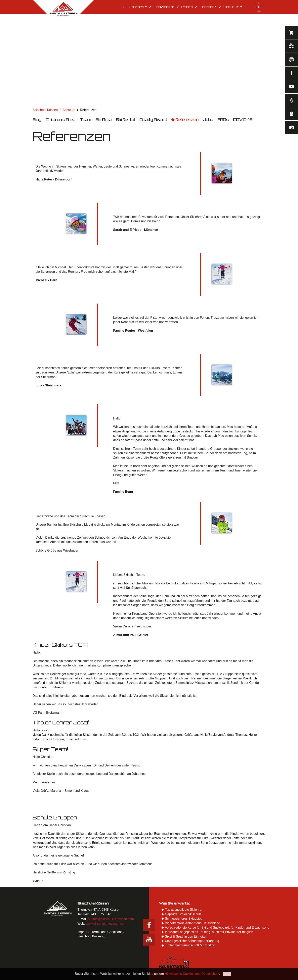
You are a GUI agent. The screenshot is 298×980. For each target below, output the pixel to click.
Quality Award (153, 120)
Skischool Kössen (90, 936)
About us (233, 7)
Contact (208, 7)
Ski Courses (135, 7)
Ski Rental (126, 120)
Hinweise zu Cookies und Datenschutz (192, 974)
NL (258, 11)
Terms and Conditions (107, 932)
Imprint (82, 932)
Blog (37, 120)
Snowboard (164, 7)
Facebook (149, 925)
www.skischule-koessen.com (106, 924)
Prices (187, 7)
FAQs (223, 120)
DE (258, 3)
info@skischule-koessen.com (113, 919)
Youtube (149, 940)
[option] (149, 60)
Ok (227, 974)
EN (258, 7)
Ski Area (104, 120)
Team (85, 120)
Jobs (208, 120)
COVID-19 (243, 120)
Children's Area (61, 120)
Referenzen (187, 120)
